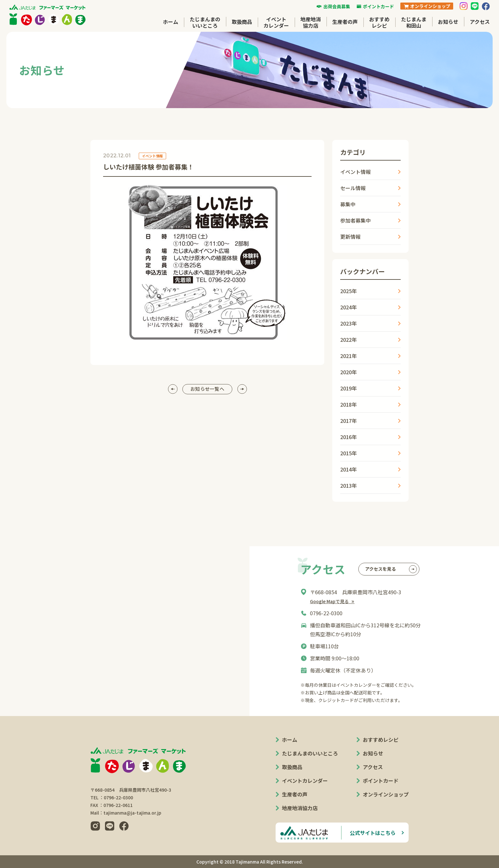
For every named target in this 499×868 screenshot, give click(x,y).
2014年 (348, 469)
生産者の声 (345, 22)
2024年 (348, 307)
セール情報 (353, 188)
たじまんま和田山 (414, 22)
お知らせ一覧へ (207, 389)
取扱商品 (242, 22)
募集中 (348, 204)
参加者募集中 (355, 220)
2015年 (348, 453)
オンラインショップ (386, 794)
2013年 (348, 486)
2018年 (348, 404)
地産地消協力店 (311, 22)
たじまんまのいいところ (205, 22)
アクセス (480, 22)
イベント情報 (355, 172)
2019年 (348, 388)
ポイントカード (381, 781)
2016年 (348, 437)
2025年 (348, 291)
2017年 (348, 421)
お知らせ (448, 22)
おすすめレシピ (379, 22)
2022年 (348, 340)
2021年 (348, 356)
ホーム (171, 22)
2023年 (348, 323)
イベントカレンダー (276, 22)
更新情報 (350, 237)
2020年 (348, 372)
